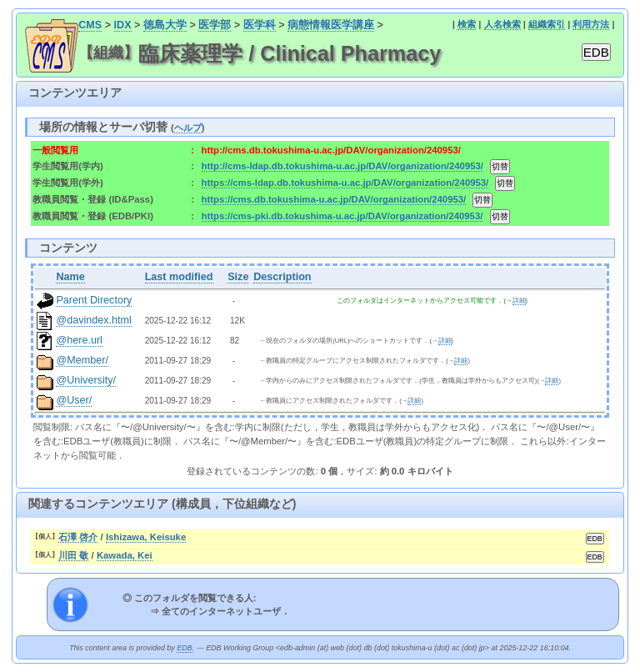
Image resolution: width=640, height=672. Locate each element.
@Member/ (82, 360)
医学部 (215, 25)
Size (238, 277)
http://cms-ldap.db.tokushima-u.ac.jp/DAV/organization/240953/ (342, 166)
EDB (184, 648)
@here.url (79, 340)
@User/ (74, 400)
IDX (123, 25)
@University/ (86, 380)
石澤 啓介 (78, 537)
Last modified (179, 277)
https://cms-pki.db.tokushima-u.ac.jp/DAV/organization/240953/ (342, 216)
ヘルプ (188, 128)
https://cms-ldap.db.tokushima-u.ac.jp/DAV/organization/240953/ (345, 183)
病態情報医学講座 (331, 25)
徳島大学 (165, 25)
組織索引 (547, 24)
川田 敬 (73, 555)
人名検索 (502, 24)
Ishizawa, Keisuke (146, 537)
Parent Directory (94, 300)
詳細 (519, 301)
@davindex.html (94, 320)
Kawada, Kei (125, 555)
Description (282, 277)
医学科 (260, 25)
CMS (90, 25)
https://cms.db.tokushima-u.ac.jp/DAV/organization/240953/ (334, 199)
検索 (467, 24)
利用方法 (591, 24)
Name (70, 277)
